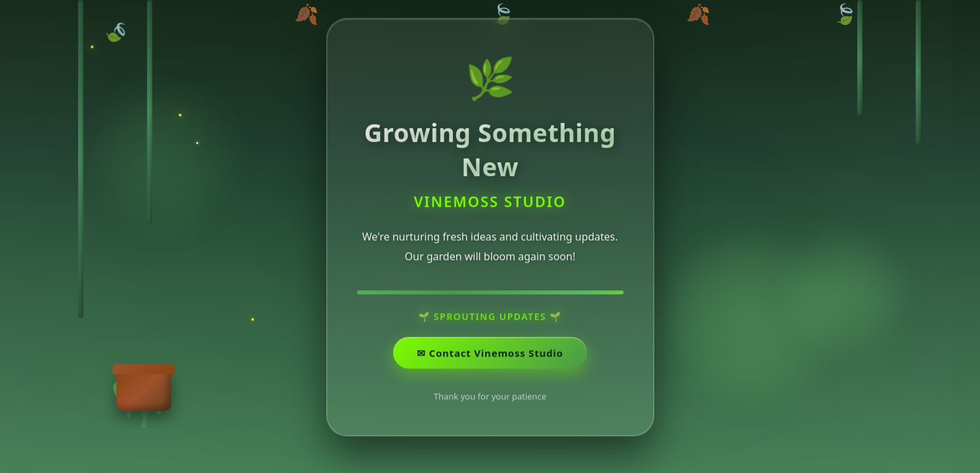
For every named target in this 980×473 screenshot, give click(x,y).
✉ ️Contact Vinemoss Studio (490, 361)
